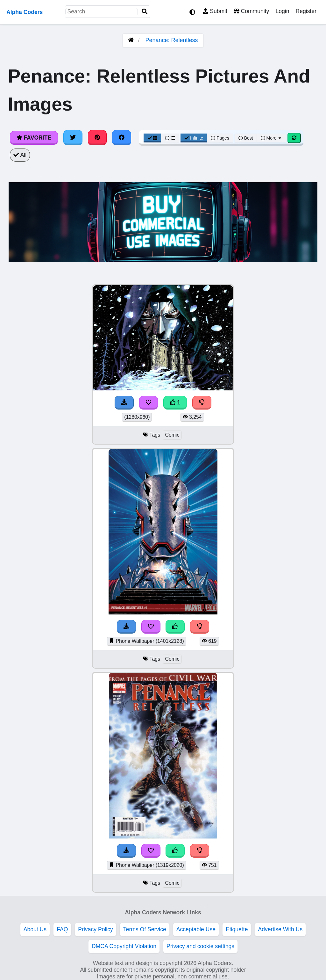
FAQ (62, 929)
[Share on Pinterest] (97, 138)
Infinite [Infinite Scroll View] (194, 138)
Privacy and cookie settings (200, 946)
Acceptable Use (196, 929)
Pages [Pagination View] (220, 138)
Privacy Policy (96, 929)
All (20, 155)
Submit (215, 11)
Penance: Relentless (171, 40)
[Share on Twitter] (73, 138)
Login (282, 11)
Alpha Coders (25, 12)
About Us (35, 929)
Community (251, 11)
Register (306, 11)
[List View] (170, 138)
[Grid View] (152, 138)
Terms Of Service (145, 929)
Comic (172, 435)
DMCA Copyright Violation (124, 946)
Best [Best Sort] (246, 138)
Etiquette (237, 929)
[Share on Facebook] (122, 138)
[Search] (145, 12)
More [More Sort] (272, 138)
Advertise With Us (280, 929)
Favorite (34, 138)
